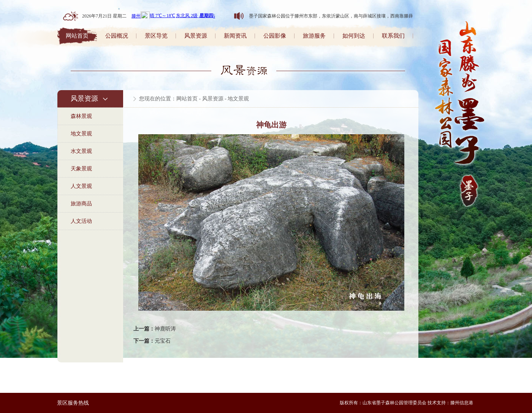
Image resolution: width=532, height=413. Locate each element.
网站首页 (77, 36)
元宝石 (163, 341)
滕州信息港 (462, 403)
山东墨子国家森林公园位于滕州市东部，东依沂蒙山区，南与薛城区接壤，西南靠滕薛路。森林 (336, 16)
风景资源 (196, 36)
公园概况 (117, 36)
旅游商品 (81, 204)
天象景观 (81, 169)
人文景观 (81, 186)
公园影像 (275, 36)
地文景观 (81, 134)
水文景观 (81, 151)
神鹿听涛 (165, 329)
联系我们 (393, 36)
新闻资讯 (235, 36)
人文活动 (81, 221)
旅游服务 (314, 36)
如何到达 (354, 36)
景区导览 (156, 36)
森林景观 (81, 116)
